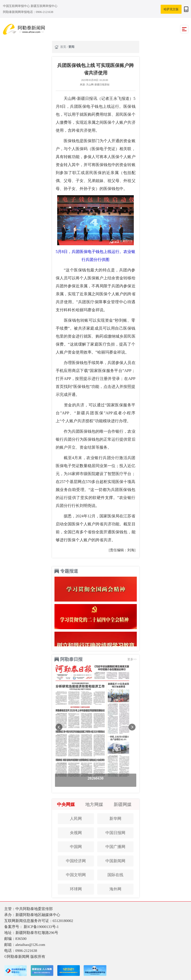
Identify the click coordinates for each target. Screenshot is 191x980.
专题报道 (69, 571)
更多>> (132, 659)
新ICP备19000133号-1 (41, 927)
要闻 (71, 47)
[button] (59, 727)
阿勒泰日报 (71, 659)
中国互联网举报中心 (17, 6)
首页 (64, 47)
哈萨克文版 (171, 9)
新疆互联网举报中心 (44, 6)
